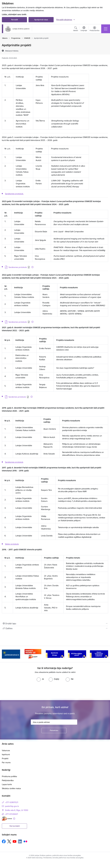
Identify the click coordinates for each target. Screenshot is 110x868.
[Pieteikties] (54, 730)
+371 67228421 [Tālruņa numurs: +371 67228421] (11, 814)
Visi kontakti (15, 826)
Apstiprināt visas (41, 20)
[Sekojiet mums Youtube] (15, 841)
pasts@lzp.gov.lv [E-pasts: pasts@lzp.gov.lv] (12, 806)
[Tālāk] (104, 654)
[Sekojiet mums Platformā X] (9, 841)
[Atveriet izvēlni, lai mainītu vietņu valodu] (84, 29)
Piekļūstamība (8, 780)
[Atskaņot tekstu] (12, 51)
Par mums (6, 762)
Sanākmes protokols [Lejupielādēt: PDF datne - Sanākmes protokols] (17, 397)
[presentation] (21, 691)
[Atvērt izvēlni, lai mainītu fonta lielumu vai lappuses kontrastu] (94, 29)
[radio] (40, 679)
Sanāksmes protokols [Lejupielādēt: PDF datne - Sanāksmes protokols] (18, 267)
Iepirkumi (6, 754)
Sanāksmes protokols (14, 194)
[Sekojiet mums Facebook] (4, 841)
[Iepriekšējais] (6, 654)
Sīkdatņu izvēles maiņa (11, 788)
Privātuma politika (9, 776)
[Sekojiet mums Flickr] (25, 841)
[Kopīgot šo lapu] (55, 628)
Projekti (5, 758)
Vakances (6, 750)
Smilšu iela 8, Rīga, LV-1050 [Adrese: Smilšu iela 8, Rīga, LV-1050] (17, 810)
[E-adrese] (7, 819)
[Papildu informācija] (32, 267)
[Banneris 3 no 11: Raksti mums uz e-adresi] (55, 654)
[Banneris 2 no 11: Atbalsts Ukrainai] (33, 654)
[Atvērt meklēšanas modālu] (76, 29)
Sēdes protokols (12, 544)
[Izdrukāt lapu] (55, 624)
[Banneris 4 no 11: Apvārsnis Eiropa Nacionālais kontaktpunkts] (77, 654)
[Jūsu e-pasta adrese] (54, 722)
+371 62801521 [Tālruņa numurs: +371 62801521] (12, 802)
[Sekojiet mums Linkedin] (20, 841)
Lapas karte (7, 784)
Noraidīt (15, 20)
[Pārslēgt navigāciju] (106, 29)
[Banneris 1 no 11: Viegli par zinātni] (11, 654)
